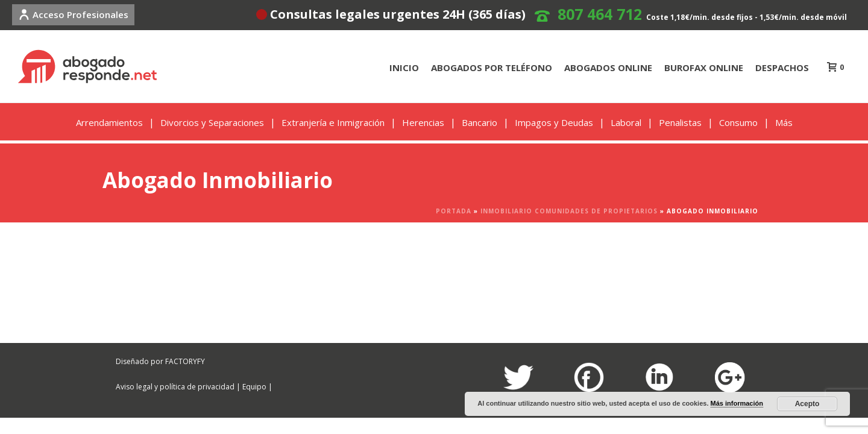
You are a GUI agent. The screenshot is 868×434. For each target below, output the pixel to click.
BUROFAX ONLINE (704, 68)
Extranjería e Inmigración (333, 122)
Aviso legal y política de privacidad (175, 387)
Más (784, 122)
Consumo (738, 122)
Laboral (626, 122)
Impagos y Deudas (554, 122)
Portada (454, 211)
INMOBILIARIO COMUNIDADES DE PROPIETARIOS (569, 211)
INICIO (404, 68)
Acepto (807, 404)
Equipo (254, 387)
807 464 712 (600, 14)
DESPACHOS (782, 68)
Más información (737, 403)
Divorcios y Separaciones (212, 122)
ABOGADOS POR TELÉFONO (492, 68)
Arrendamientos (109, 122)
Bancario (480, 122)
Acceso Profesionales (73, 14)
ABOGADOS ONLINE (608, 68)
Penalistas (680, 122)
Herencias (423, 122)
